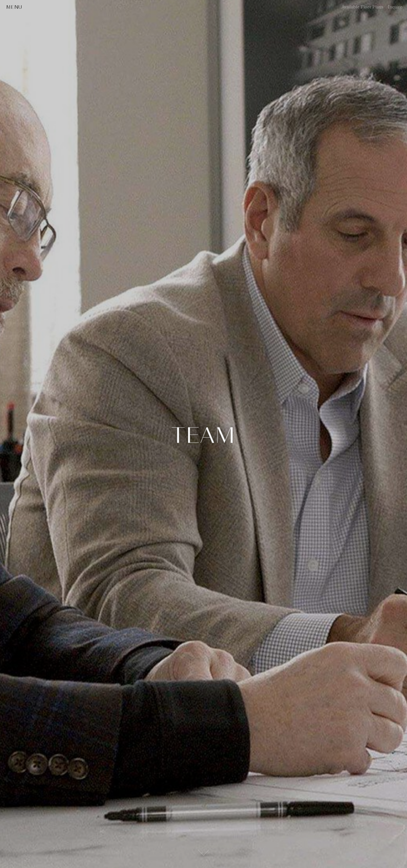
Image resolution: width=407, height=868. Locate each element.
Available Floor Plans (362, 7)
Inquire (395, 7)
